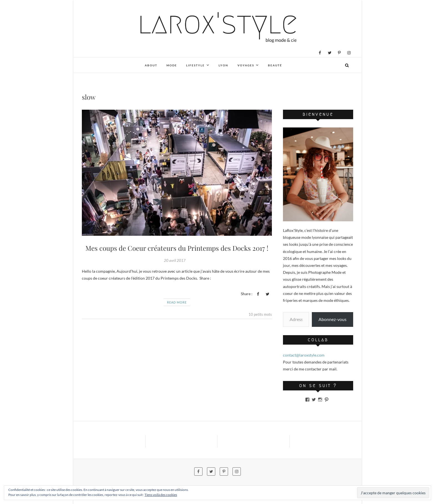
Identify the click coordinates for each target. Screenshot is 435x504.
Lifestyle (195, 65)
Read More (177, 302)
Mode (172, 65)
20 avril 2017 (175, 260)
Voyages (246, 65)
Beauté (275, 65)
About (151, 65)
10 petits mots (260, 314)
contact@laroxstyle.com (304, 355)
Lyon (223, 65)
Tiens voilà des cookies (161, 495)
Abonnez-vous (332, 319)
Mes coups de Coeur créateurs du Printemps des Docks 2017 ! (177, 248)
